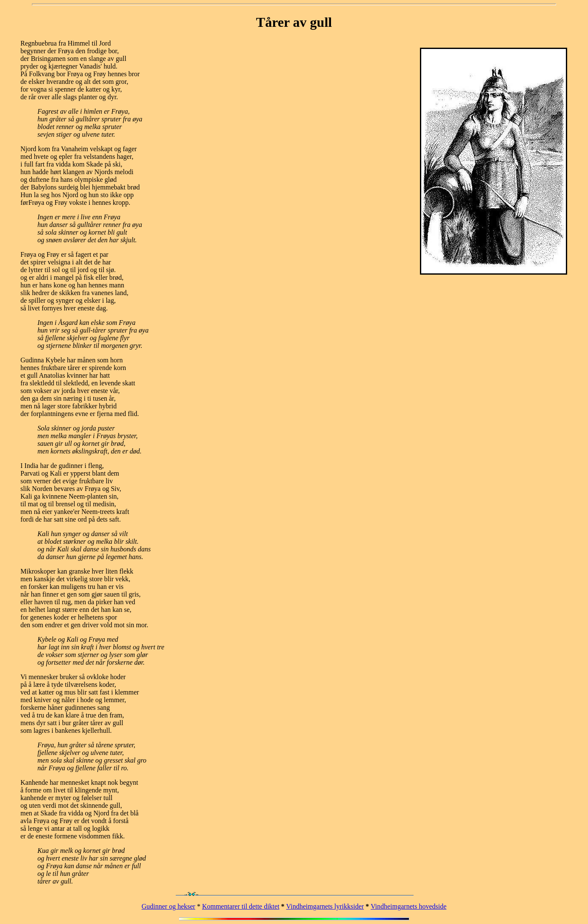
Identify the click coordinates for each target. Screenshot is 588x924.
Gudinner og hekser (168, 906)
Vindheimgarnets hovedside (408, 906)
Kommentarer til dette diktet (241, 906)
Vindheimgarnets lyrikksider (325, 906)
